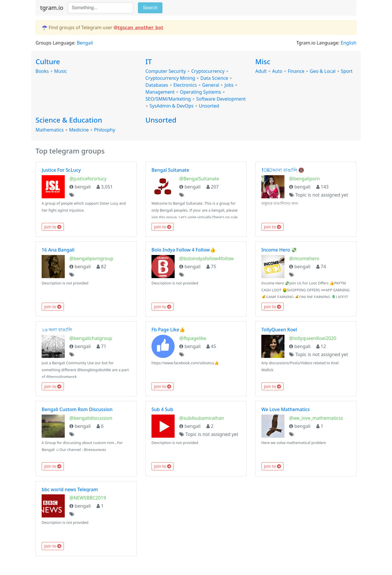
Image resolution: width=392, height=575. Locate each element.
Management (160, 92)
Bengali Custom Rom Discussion (77, 409)
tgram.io (52, 8)
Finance (296, 71)
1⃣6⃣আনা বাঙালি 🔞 (283, 170)
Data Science (214, 78)
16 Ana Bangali (58, 250)
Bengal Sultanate (170, 170)
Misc (263, 61)
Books (42, 71)
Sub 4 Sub (162, 409)
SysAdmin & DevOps (171, 106)
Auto (277, 71)
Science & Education (69, 120)
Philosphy (105, 130)
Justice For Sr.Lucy (61, 170)
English (349, 43)
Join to (53, 227)
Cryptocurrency (208, 71)
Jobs (229, 85)
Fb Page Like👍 (168, 330)
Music (60, 71)
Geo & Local (322, 71)
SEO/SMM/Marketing (168, 99)
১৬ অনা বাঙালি (57, 330)
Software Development (221, 99)
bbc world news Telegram (70, 489)
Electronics (185, 85)
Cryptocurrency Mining (170, 78)
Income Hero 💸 (279, 250)
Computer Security (166, 71)
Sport (347, 71)
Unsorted (209, 106)
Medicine (79, 130)
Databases (157, 85)
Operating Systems (200, 92)
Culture (48, 61)
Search (150, 8)
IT (149, 61)
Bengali (85, 43)
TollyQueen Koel (279, 330)
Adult (261, 71)
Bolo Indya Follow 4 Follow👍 (184, 250)
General (211, 85)
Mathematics (50, 130)
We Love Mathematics (285, 409)
